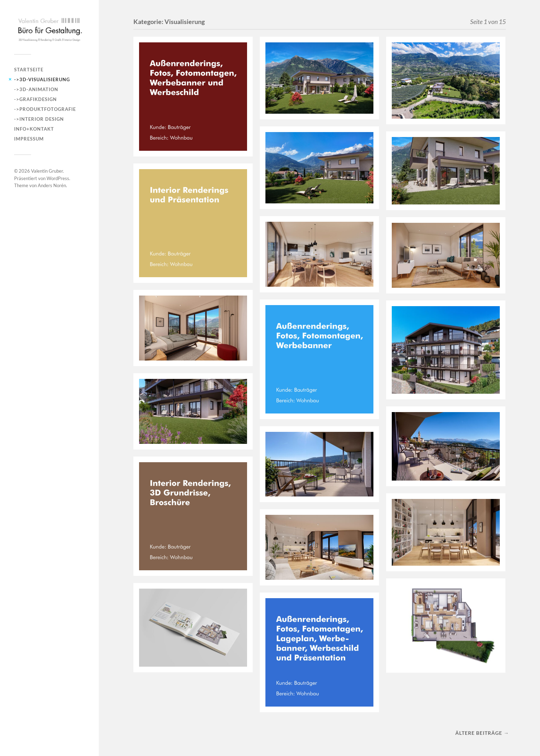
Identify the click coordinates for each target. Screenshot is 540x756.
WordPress (58, 178)
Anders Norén (52, 185)
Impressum (29, 139)
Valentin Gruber (47, 171)
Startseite (29, 70)
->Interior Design (39, 119)
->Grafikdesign (35, 99)
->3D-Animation (36, 89)
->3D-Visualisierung (42, 79)
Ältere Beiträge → (482, 733)
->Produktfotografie (45, 109)
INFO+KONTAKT (34, 129)
